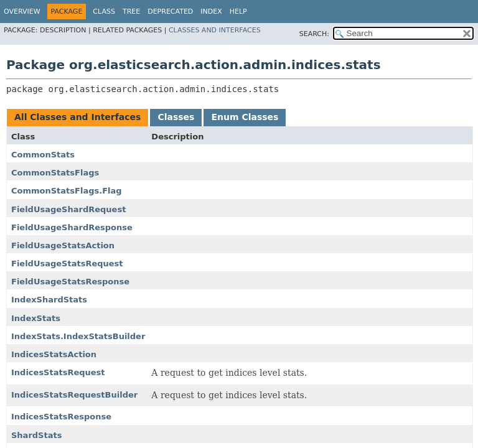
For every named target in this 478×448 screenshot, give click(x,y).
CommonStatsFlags (55, 173)
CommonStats (43, 155)
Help (238, 12)
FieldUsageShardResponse (72, 227)
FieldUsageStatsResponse (70, 282)
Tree (131, 12)
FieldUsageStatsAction (63, 245)
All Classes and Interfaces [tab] (77, 117)
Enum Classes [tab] (245, 117)
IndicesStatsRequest (58, 372)
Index (211, 12)
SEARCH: (314, 34)
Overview (22, 12)
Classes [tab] (176, 117)
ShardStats (36, 435)
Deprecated (170, 12)
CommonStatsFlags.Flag (67, 191)
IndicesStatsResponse (61, 417)
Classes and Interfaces (215, 30)
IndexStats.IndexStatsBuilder (78, 336)
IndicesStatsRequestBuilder (74, 395)
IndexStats (36, 318)
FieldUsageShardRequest (68, 209)
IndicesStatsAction (54, 354)
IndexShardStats (49, 300)
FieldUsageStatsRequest (67, 264)
